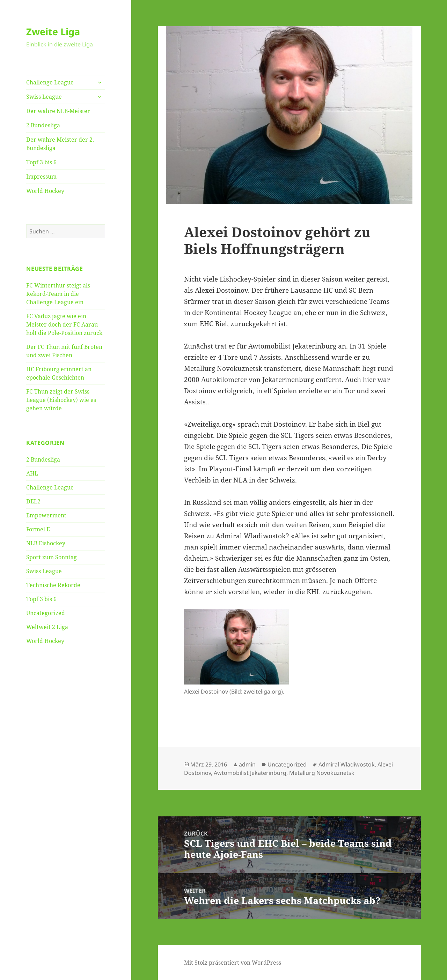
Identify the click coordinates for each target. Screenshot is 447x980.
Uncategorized (46, 613)
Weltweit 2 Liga (47, 627)
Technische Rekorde (53, 585)
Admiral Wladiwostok (347, 764)
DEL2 (33, 501)
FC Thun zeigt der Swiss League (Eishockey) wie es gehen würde (61, 400)
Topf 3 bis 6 (41, 162)
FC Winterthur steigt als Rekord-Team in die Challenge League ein (58, 294)
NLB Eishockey (46, 543)
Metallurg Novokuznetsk (322, 773)
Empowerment (46, 515)
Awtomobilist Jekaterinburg (250, 773)
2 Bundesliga (43, 125)
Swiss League (44, 97)
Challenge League (50, 82)
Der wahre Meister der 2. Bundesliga (60, 144)
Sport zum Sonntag (52, 557)
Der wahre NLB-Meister (58, 111)
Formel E (38, 529)
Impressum (41, 177)
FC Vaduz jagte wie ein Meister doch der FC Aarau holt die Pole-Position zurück (64, 324)
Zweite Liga (53, 32)
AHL (32, 473)
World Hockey (45, 191)
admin (247, 764)
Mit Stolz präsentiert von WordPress (233, 963)
